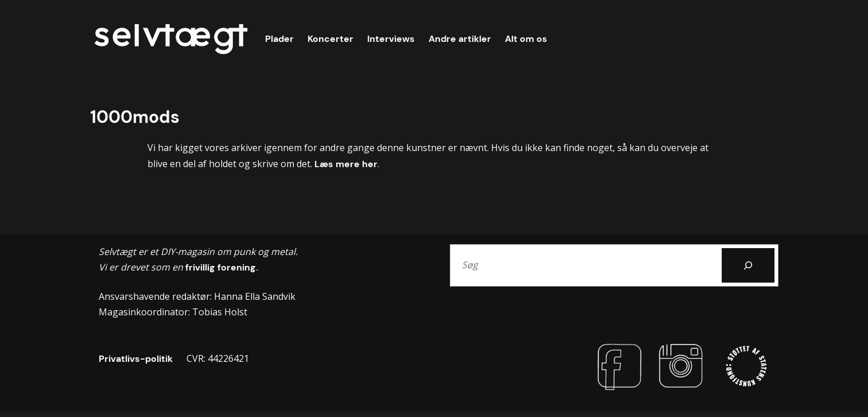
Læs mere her (346, 164)
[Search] (748, 265)
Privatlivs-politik (136, 359)
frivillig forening (219, 267)
